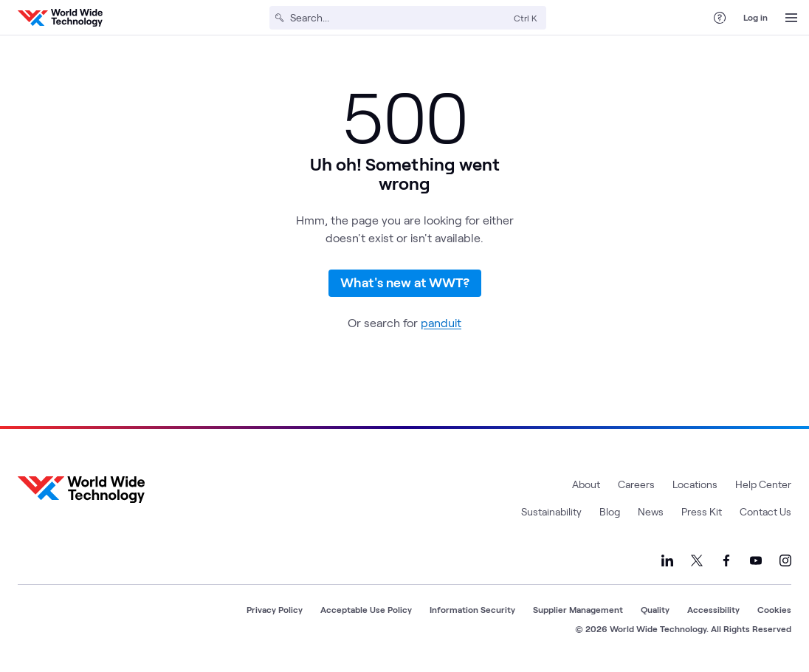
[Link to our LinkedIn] (667, 562)
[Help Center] (720, 18)
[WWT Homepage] (60, 18)
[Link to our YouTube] (756, 562)
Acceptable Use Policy (366, 611)
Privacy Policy (275, 611)
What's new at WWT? (405, 283)
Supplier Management (578, 611)
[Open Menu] (791, 18)
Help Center (763, 486)
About (586, 486)
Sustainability (551, 513)
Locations (695, 486)
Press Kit (702, 513)
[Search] (399, 18)
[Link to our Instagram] (785, 562)
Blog (610, 513)
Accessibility (713, 611)
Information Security (472, 611)
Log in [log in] (755, 17)
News (651, 513)
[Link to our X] (697, 562)
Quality (655, 611)
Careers (636, 486)
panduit (441, 324)
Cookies (774, 611)
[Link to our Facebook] (726, 562)
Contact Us (765, 513)
